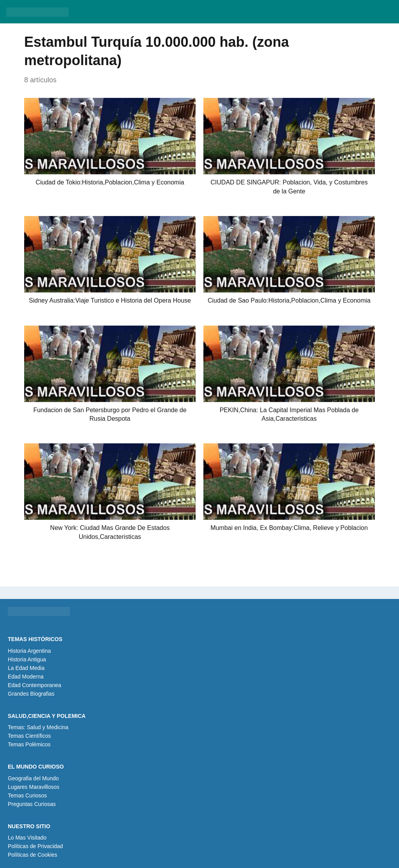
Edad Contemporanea (34, 685)
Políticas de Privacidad (35, 846)
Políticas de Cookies (33, 855)
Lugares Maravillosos (34, 787)
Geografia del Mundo (33, 778)
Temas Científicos (29, 736)
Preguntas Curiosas (32, 804)
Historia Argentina (29, 651)
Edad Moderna (26, 677)
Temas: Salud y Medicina (38, 727)
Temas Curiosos (27, 795)
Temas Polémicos (29, 744)
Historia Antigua (27, 659)
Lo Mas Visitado (27, 838)
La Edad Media (26, 668)
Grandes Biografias (31, 694)
